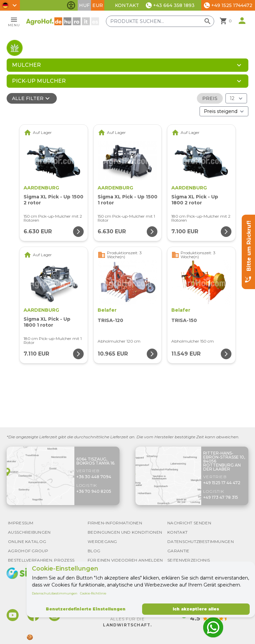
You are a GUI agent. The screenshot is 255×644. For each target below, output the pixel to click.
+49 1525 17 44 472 (222, 483)
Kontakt (127, 5)
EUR (98, 5)
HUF (84, 5)
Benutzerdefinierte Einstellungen (86, 609)
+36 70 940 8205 (94, 491)
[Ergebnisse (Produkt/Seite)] (236, 98)
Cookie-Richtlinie (93, 593)
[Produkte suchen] (160, 21)
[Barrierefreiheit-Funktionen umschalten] (71, 5)
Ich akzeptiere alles (196, 609)
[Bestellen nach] (224, 111)
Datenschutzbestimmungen (55, 593)
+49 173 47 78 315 (221, 497)
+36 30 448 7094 (94, 477)
